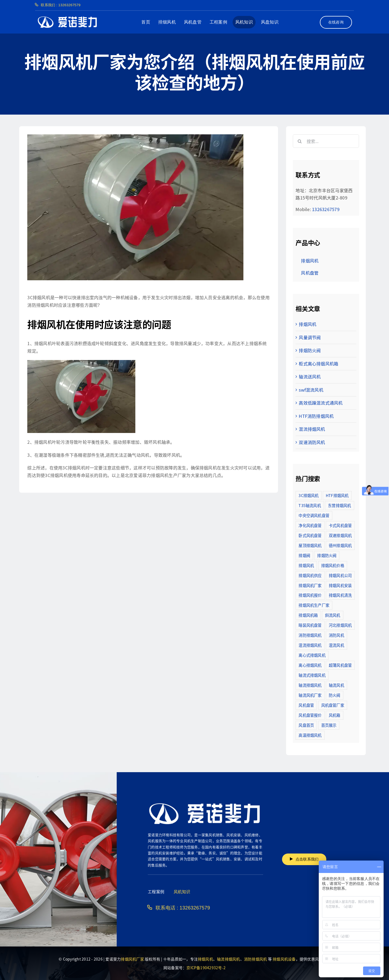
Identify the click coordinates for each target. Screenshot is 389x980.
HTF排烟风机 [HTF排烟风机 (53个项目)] (337, 495)
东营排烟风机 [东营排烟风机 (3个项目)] (339, 505)
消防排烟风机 (255, 959)
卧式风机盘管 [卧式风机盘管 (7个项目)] (310, 535)
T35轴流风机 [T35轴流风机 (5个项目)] (310, 505)
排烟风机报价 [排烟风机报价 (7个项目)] (310, 595)
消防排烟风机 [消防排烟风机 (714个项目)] (310, 635)
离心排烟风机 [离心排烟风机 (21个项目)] (310, 665)
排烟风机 (308, 324)
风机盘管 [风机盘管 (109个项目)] (306, 705)
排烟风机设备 (284, 959)
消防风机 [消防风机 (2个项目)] (336, 635)
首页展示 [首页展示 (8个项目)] (329, 725)
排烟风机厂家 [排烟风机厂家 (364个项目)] (310, 585)
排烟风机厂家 (132, 959)
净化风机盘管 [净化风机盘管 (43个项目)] (310, 525)
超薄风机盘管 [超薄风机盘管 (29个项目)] (340, 665)
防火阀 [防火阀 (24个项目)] (335, 695)
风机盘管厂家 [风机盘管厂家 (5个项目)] (333, 705)
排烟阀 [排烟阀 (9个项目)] (304, 555)
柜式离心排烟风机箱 (318, 364)
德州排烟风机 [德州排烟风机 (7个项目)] (340, 545)
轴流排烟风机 (228, 959)
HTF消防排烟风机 (316, 416)
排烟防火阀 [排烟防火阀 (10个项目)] (327, 555)
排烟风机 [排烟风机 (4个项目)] (306, 565)
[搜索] (300, 141)
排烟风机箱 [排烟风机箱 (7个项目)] (308, 615)
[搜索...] (326, 141)
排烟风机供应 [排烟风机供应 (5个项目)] (310, 575)
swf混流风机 (311, 390)
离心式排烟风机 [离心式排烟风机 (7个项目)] (312, 655)
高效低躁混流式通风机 (321, 403)
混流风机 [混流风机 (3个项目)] (336, 645)
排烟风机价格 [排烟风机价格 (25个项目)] (333, 565)
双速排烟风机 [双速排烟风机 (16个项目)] (340, 535)
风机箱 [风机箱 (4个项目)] (335, 715)
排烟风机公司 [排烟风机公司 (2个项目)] (340, 575)
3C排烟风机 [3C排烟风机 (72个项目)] (308, 495)
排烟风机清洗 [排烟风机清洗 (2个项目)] (340, 595)
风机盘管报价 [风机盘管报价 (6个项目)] (310, 715)
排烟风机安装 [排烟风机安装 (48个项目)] (340, 585)
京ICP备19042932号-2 (206, 968)
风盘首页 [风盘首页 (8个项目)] (306, 725)
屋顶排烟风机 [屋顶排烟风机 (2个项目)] (310, 545)
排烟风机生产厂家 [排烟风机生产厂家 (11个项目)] (314, 605)
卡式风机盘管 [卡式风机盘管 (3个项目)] (340, 525)
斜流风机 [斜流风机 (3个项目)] (333, 615)
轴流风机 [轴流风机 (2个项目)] (336, 685)
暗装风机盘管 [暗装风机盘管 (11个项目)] (310, 625)
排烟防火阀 (310, 350)
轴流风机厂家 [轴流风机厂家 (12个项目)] (310, 695)
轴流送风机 (310, 376)
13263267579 (326, 209)
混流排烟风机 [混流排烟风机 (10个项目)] (310, 645)
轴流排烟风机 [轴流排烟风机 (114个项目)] (310, 685)
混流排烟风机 (312, 429)
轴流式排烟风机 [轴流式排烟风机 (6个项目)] (312, 675)
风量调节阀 (310, 337)
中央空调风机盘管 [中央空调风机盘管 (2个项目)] (314, 515)
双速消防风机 (312, 442)
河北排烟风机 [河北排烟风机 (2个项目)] (340, 625)
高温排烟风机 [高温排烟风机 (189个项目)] (310, 735)
